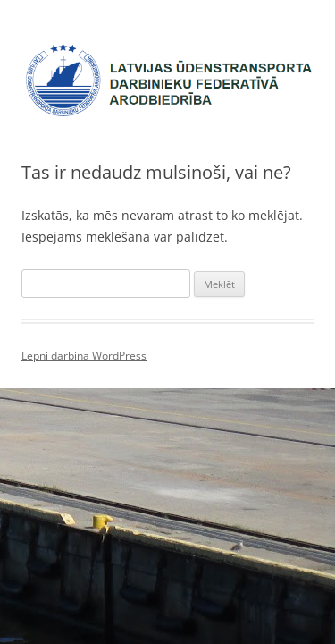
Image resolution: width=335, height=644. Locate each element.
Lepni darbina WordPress (84, 356)
